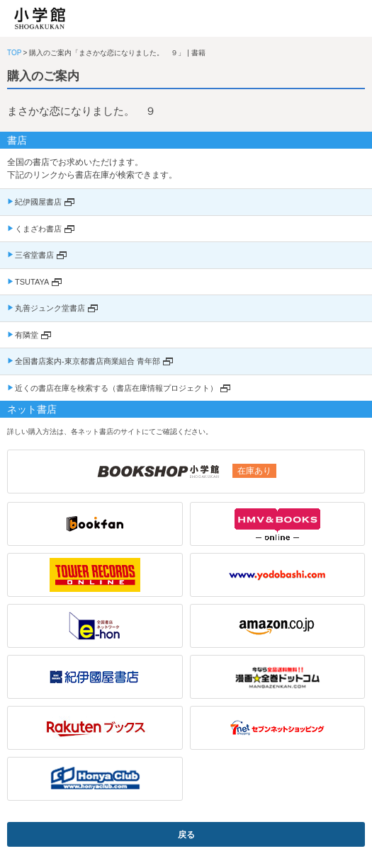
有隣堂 (27, 335)
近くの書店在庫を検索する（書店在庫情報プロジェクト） (116, 388)
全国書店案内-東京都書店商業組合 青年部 (88, 361)
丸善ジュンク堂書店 (50, 308)
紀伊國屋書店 (38, 202)
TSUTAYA (32, 282)
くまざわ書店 (38, 229)
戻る (186, 835)
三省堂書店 (34, 255)
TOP (14, 53)
